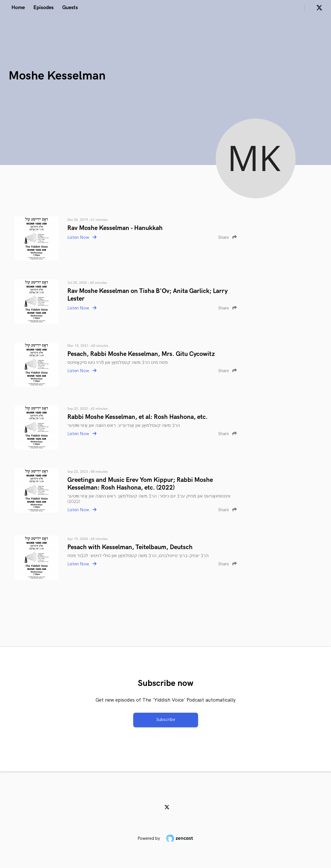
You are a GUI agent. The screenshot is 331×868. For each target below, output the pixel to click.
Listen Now (82, 238)
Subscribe (166, 720)
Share (227, 238)
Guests (70, 8)
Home (18, 8)
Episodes (44, 8)
